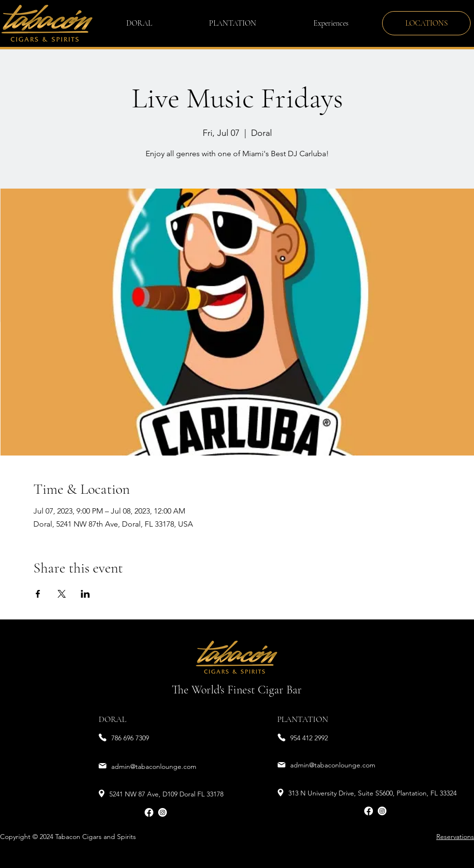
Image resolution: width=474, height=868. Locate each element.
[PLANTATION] (303, 720)
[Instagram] (163, 812)
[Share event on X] (62, 594)
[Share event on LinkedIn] (85, 594)
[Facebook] (149, 812)
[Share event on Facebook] (38, 594)
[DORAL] (125, 720)
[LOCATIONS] (426, 23)
